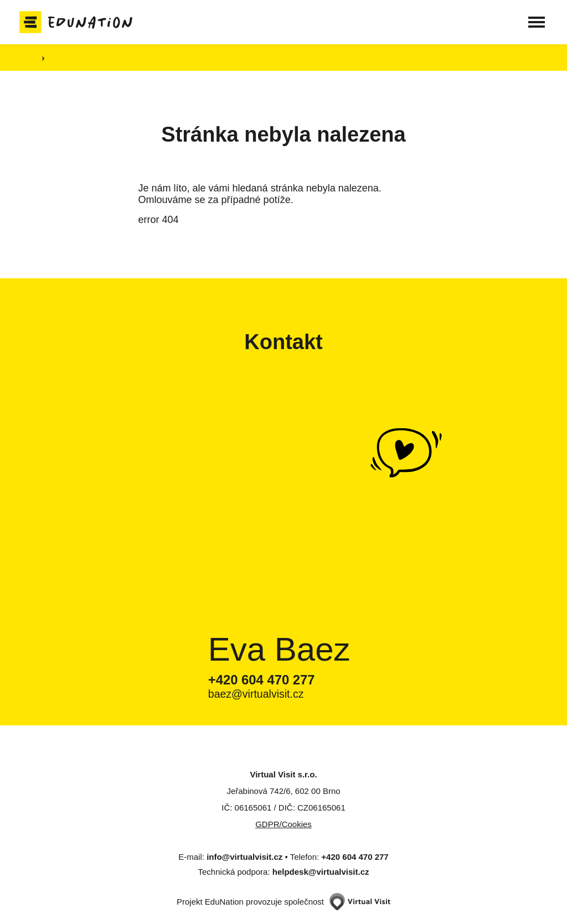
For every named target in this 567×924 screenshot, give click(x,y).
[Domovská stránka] (82, 22)
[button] (531, 22)
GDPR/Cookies (283, 824)
